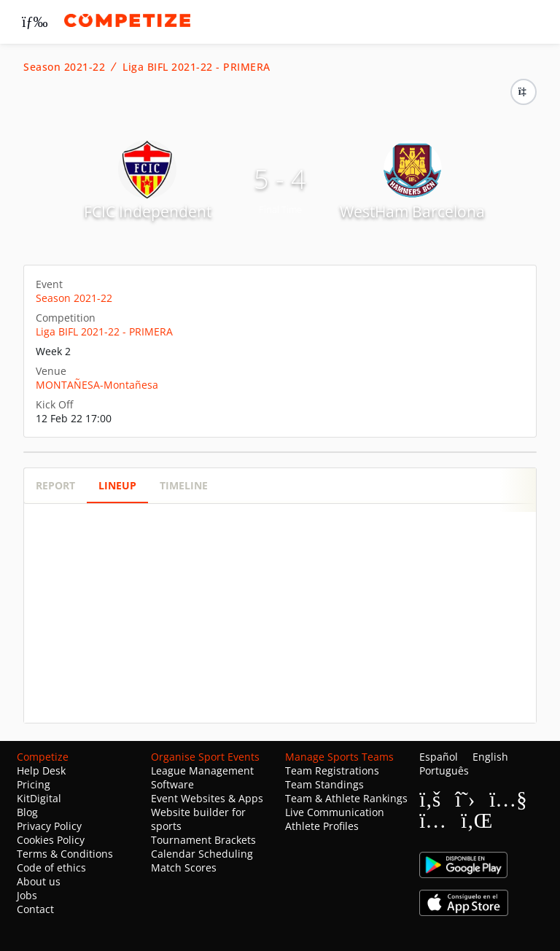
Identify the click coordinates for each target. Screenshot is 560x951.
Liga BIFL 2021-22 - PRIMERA (197, 67)
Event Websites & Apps (207, 798)
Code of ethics (51, 867)
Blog (27, 812)
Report (55, 485)
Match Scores (184, 867)
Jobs (27, 895)
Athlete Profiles (322, 826)
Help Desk (41, 770)
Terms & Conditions (65, 854)
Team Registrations (332, 770)
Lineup (117, 485)
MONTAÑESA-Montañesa (97, 385)
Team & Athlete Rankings (346, 798)
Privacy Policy (49, 826)
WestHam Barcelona (412, 211)
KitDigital (39, 798)
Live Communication (335, 812)
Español (439, 757)
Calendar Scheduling (202, 854)
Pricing (34, 784)
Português (444, 770)
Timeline (184, 485)
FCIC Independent (148, 211)
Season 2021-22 (64, 67)
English (490, 757)
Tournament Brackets (203, 840)
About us (39, 881)
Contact (35, 909)
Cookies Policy (51, 840)
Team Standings (324, 784)
